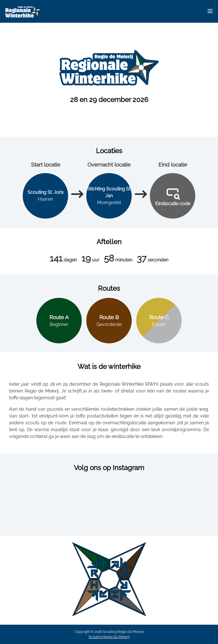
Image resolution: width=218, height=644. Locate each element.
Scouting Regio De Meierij (109, 637)
